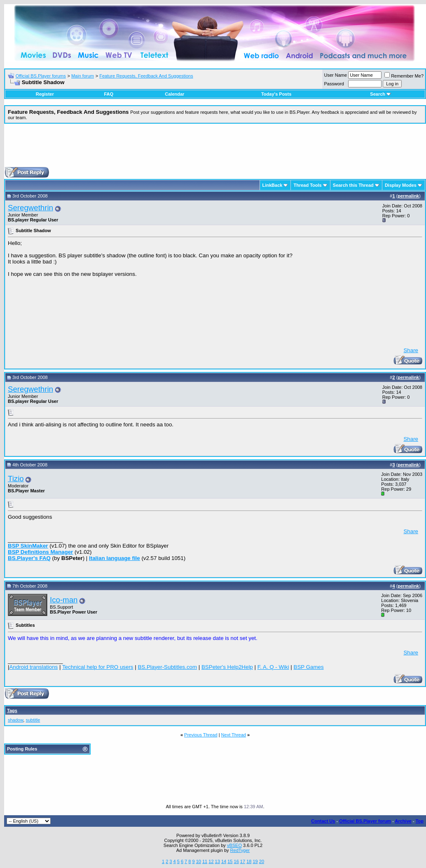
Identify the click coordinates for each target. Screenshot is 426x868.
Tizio (16, 479)
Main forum (83, 76)
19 (255, 861)
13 (218, 861)
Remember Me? (404, 76)
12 (211, 861)
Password (334, 84)
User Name (336, 75)
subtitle (33, 720)
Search (380, 94)
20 (262, 861)
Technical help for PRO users (98, 667)
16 (236, 861)
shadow (15, 720)
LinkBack (273, 185)
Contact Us (323, 821)
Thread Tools (307, 185)
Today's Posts (276, 94)
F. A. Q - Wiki (273, 667)
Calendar (174, 94)
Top (420, 821)
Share (411, 350)
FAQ (109, 94)
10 (199, 861)
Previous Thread (201, 735)
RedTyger (240, 850)
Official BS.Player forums (41, 76)
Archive (403, 821)
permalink (408, 196)
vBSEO (234, 845)
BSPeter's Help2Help (227, 667)
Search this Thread (353, 185)
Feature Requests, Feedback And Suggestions (146, 76)
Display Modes (401, 185)
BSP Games (309, 667)
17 (243, 861)
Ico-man (64, 600)
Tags (12, 710)
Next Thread (234, 735)
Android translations (33, 667)
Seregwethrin (30, 208)
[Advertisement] (215, 148)
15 (230, 861)
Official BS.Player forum (365, 821)
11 (205, 861)
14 (224, 861)
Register (45, 94)
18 (249, 861)
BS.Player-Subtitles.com (167, 667)
